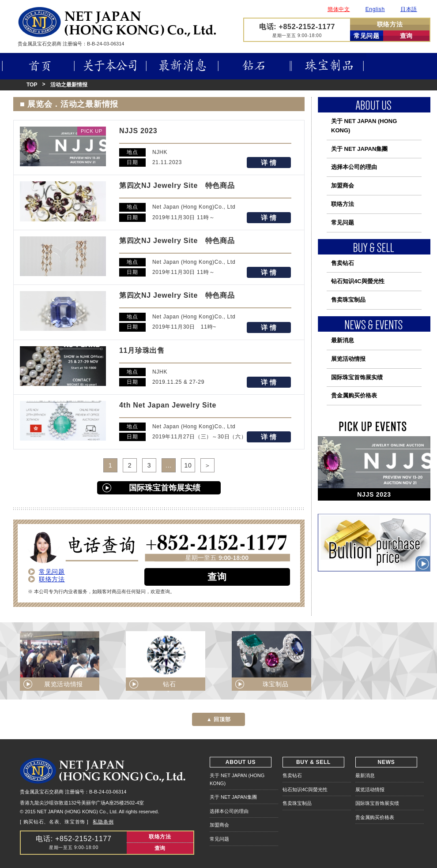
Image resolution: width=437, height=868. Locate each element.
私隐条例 (103, 822)
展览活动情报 (348, 359)
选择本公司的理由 (354, 167)
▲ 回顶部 (219, 719)
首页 (38, 66)
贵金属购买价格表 (354, 395)
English (375, 9)
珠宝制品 (329, 66)
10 (188, 465)
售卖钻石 (343, 263)
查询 (406, 36)
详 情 (269, 163)
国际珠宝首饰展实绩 (165, 488)
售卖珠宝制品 (348, 300)
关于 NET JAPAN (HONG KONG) (364, 126)
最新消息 (182, 66)
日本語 (409, 9)
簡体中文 (339, 9)
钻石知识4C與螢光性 (358, 281)
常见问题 (367, 36)
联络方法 (390, 24)
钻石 (255, 66)
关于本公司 (110, 66)
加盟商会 (343, 185)
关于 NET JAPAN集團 (359, 149)
